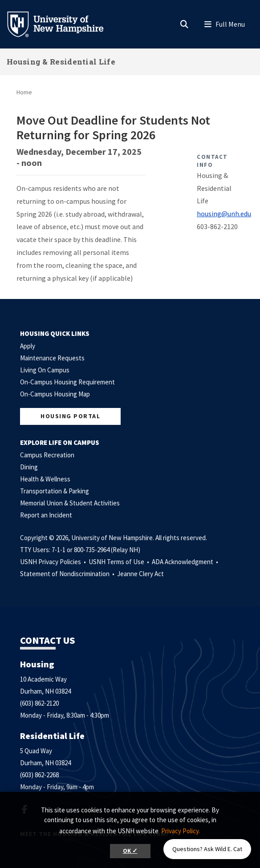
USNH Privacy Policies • (54, 562)
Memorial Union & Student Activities (70, 503)
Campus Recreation (47, 455)
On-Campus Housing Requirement (67, 382)
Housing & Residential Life (61, 62)
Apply (28, 346)
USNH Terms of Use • (120, 562)
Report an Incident (46, 515)
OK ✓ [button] (130, 851)
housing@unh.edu (224, 214)
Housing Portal (70, 416)
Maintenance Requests (52, 358)
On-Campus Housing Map (55, 394)
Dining (29, 467)
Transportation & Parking (55, 491)
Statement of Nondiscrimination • (68, 574)
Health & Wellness (45, 479)
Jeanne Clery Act (140, 574)
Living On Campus (45, 370)
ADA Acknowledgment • (186, 562)
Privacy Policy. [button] (181, 831)
